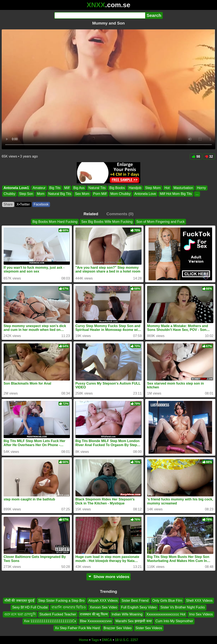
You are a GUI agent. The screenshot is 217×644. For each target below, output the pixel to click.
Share (8, 204)
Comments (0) (120, 214)
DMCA (107, 640)
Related (91, 214)
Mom (41, 194)
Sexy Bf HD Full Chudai (30, 608)
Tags (95, 640)
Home (84, 640)
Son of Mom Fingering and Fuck (160, 222)
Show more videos (109, 577)
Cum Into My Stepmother (174, 621)
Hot (167, 188)
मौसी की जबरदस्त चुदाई (19, 601)
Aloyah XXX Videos (103, 601)
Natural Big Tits (60, 194)
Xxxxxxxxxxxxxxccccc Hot (166, 614)
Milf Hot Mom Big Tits (176, 194)
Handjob (135, 188)
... (197, 194)
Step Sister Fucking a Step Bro (61, 601)
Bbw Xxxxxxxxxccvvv (96, 621)
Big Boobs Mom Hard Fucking (55, 222)
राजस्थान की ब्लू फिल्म (94, 614)
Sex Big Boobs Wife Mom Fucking (107, 222)
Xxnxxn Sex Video (103, 608)
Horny (201, 188)
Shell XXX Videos (199, 601)
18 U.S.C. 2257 (126, 640)
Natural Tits (97, 188)
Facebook (41, 204)
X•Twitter (23, 204)
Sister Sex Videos (149, 628)
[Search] (100, 15)
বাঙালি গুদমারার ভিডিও (69, 608)
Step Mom (153, 188)
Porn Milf (100, 194)
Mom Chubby (120, 194)
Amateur (39, 188)
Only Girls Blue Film (167, 601)
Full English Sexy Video (139, 608)
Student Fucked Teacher (58, 614)
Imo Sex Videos (201, 614)
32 (209, 157)
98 (196, 157)
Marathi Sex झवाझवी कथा (134, 621)
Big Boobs (117, 188)
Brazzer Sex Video (118, 628)
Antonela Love (145, 194)
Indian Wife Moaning (127, 614)
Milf (67, 188)
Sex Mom (82, 194)
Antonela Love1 (16, 188)
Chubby (9, 194)
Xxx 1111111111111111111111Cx (50, 621)
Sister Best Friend (135, 601)
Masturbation (183, 188)
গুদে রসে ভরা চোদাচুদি (20, 614)
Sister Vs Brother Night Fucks (183, 608)
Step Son (26, 194)
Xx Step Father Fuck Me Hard (77, 628)
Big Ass (79, 188)
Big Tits (55, 188)
